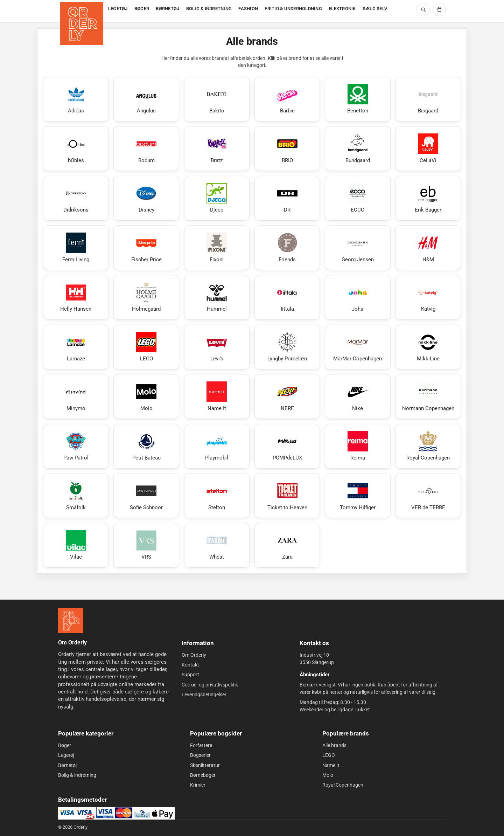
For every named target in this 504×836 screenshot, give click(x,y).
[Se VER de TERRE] (428, 496)
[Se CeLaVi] (428, 148)
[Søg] (423, 9)
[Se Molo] (146, 396)
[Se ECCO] (358, 198)
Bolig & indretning (77, 775)
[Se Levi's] (217, 347)
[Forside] (82, 11)
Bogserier (200, 755)
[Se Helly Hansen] (76, 297)
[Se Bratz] (217, 148)
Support (190, 675)
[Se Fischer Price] (146, 248)
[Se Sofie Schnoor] (146, 496)
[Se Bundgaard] (358, 148)
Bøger (65, 745)
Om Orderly (194, 655)
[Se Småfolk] (76, 496)
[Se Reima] (358, 446)
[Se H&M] (428, 248)
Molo (328, 775)
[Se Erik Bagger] (428, 198)
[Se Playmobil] (217, 446)
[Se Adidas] (76, 99)
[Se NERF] (287, 396)
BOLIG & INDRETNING (209, 9)
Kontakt (190, 665)
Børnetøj (67, 765)
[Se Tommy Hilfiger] (358, 496)
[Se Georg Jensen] (358, 248)
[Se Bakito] (217, 99)
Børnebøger (203, 775)
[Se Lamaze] (76, 347)
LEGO (329, 755)
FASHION (248, 9)
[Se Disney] (146, 198)
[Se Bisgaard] (428, 99)
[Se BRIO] (287, 148)
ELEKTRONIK (342, 9)
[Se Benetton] (358, 99)
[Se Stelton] (217, 496)
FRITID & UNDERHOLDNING (293, 9)
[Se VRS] (146, 545)
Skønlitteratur (205, 765)
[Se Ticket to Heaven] (287, 496)
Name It (331, 765)
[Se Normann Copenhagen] (428, 396)
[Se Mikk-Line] (428, 347)
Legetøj (66, 755)
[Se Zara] (287, 545)
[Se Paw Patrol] (76, 446)
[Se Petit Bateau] (146, 446)
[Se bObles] (76, 148)
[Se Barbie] (287, 99)
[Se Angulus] (146, 99)
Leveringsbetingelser (204, 695)
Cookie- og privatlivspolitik (210, 685)
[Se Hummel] (217, 297)
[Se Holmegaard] (146, 297)
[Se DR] (287, 198)
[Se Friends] (287, 248)
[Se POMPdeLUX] (287, 446)
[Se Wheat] (217, 545)
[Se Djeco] (217, 198)
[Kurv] (439, 9)
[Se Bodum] (146, 148)
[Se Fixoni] (217, 248)
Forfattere (201, 745)
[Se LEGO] (146, 347)
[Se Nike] (358, 396)
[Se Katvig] (428, 297)
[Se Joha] (358, 297)
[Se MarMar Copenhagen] (358, 347)
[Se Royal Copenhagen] (428, 446)
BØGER (142, 9)
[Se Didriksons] (76, 198)
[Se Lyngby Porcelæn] (287, 347)
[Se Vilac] (76, 545)
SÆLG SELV (375, 9)
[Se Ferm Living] (76, 248)
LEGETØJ (118, 9)
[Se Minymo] (76, 396)
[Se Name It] (217, 396)
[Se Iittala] (287, 297)
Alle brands (334, 745)
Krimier (198, 785)
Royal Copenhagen (343, 785)
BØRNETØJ (167, 9)
